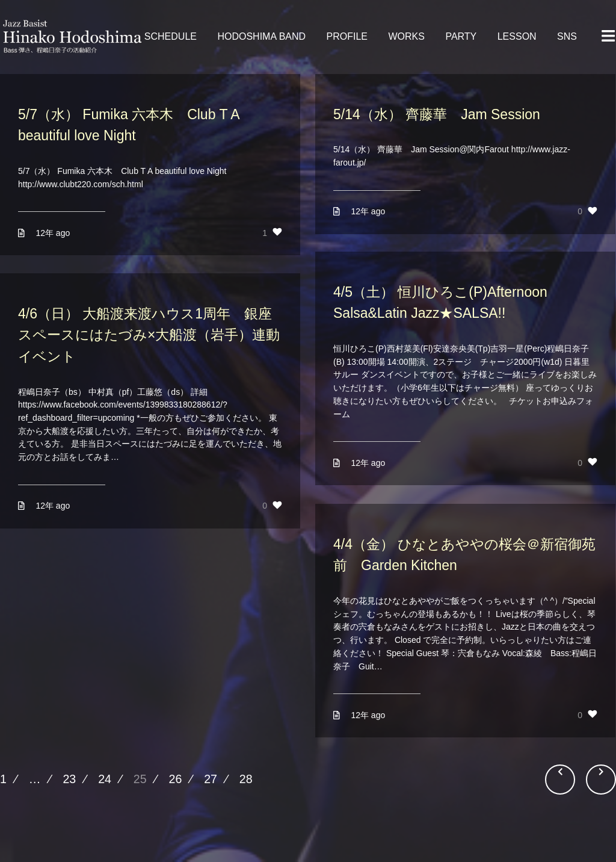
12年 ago (53, 233)
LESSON (517, 36)
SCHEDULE (171, 36)
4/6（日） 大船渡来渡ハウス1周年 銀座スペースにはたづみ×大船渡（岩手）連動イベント (149, 335)
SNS (567, 36)
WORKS (406, 36)
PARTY (461, 36)
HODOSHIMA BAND (261, 36)
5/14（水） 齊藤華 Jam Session (437, 114)
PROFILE (347, 36)
